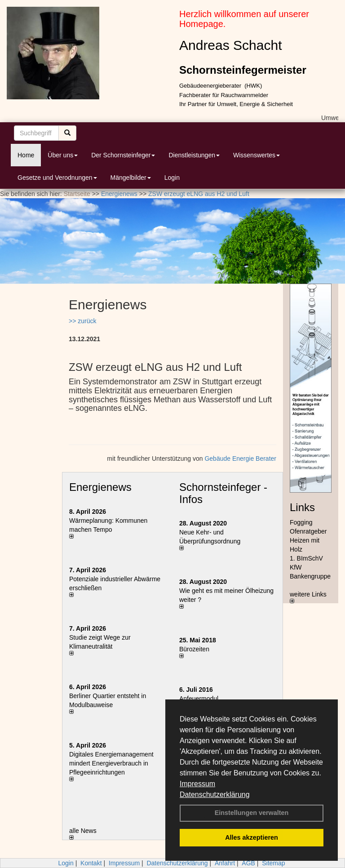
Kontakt (91, 863)
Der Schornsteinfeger (123, 155)
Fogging (301, 522)
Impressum (197, 784)
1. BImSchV (306, 558)
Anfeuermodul (199, 699)
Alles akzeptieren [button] (252, 837)
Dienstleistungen (194, 155)
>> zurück (82, 321)
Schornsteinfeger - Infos (223, 493)
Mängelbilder (131, 178)
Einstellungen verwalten (252, 813)
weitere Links (308, 597)
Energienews (100, 487)
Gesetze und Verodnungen (57, 178)
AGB (248, 863)
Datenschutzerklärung (215, 795)
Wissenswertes (257, 155)
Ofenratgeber (308, 531)
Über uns (63, 155)
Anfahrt (225, 863)
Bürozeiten (194, 649)
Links (302, 507)
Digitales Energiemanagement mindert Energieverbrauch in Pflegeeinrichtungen (111, 763)
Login (172, 178)
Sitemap (273, 863)
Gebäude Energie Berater (240, 458)
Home (26, 155)
